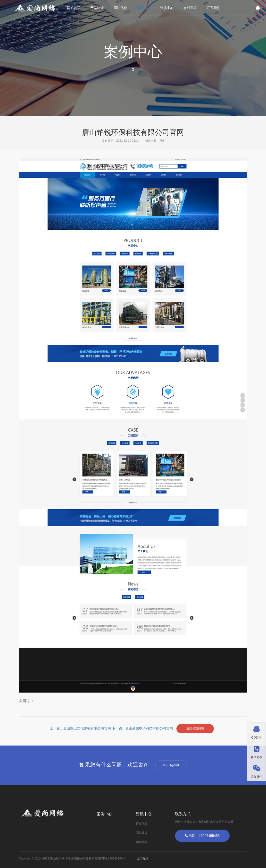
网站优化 (120, 8)
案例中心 (144, 8)
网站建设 (97, 8)
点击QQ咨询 (171, 765)
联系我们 (214, 8)
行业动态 (142, 824)
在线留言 (190, 8)
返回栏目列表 (195, 729)
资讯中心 (167, 8)
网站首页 (74, 8)
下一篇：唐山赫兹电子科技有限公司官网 (143, 729)
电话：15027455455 (202, 836)
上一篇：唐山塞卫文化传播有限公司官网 (81, 729)
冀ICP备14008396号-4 (112, 859)
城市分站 (142, 859)
